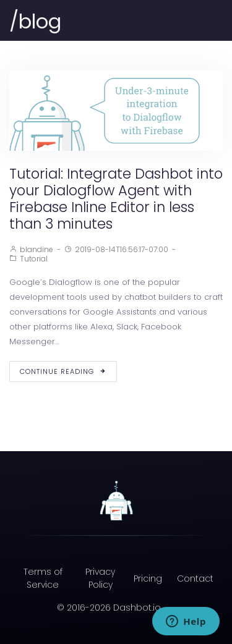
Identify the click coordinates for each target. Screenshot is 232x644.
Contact (195, 578)
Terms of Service (43, 578)
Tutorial (34, 259)
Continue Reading (63, 371)
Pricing (148, 578)
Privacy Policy (100, 578)
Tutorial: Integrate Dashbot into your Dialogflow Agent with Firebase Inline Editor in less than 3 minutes (116, 199)
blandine (37, 249)
